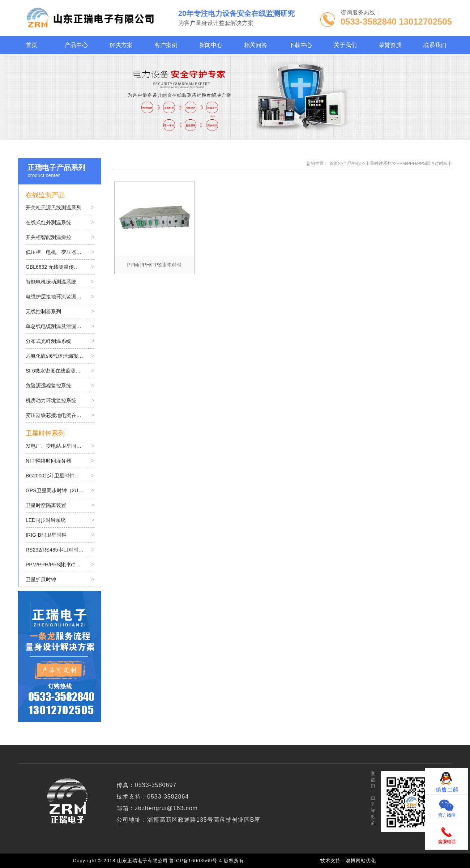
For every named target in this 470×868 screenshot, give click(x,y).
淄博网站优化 (361, 861)
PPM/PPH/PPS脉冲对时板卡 (424, 163)
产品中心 (352, 163)
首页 (334, 163)
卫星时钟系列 (379, 163)
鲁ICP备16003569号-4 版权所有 (208, 861)
